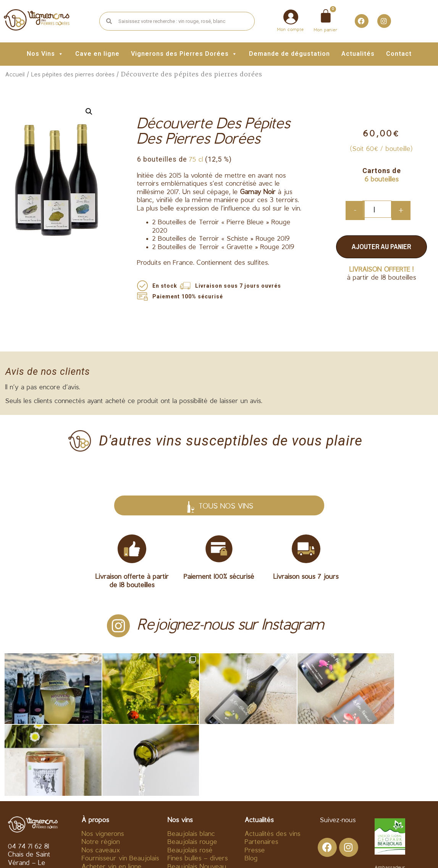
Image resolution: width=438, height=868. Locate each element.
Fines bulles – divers (198, 787)
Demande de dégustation (289, 54)
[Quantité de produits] (377, 209)
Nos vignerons (103, 762)
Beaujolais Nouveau (197, 796)
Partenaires (262, 771)
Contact (399, 54)
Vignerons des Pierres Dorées (184, 54)
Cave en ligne (97, 54)
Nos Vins (45, 54)
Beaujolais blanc (191, 762)
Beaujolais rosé (190, 779)
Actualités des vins (273, 762)
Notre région (101, 771)
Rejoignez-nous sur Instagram (231, 626)
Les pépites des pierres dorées (73, 75)
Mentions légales (201, 851)
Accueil (15, 75)
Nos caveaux (101, 779)
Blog (251, 787)
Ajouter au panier (381, 247)
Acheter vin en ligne (112, 796)
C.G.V (157, 851)
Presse (255, 779)
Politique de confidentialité (280, 851)
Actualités (358, 54)
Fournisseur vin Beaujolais (120, 787)
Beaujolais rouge (192, 771)
